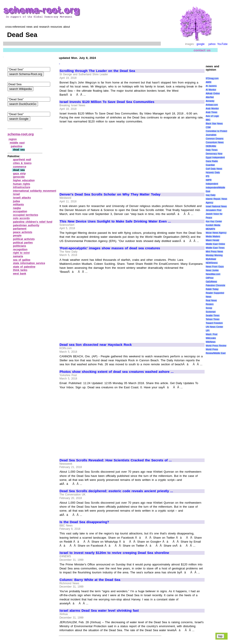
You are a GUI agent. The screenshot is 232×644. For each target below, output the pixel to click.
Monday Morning (214, 255)
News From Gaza (215, 267)
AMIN (208, 82)
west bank (20, 274)
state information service (29, 263)
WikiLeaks (211, 338)
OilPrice (210, 278)
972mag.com (212, 78)
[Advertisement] (97, 156)
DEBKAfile (211, 146)
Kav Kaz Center (214, 221)
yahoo (212, 44)
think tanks (20, 270)
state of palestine (24, 267)
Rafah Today (212, 289)
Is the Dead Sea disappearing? (84, 522)
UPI (208, 331)
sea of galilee (22, 260)
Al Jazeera (211, 86)
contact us (202, 50)
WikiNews (211, 342)
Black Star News (214, 124)
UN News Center (214, 327)
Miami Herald (212, 240)
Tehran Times (213, 319)
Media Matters (213, 237)
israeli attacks (22, 198)
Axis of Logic (212, 116)
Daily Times (212, 150)
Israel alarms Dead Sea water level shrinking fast (99, 611)
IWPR (209, 180)
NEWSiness (212, 263)
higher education (24, 180)
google (201, 44)
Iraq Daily (211, 195)
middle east (17, 143)
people (17, 236)
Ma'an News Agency (216, 233)
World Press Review (216, 346)
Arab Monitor (212, 109)
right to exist (21, 253)
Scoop (209, 308)
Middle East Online (215, 244)
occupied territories (26, 215)
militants (18, 205)
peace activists (23, 232)
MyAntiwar (211, 259)
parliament (20, 229)
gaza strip (19, 174)
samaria (18, 256)
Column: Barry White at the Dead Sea (90, 580)
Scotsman (211, 312)
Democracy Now (214, 154)
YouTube (222, 44)
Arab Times (211, 112)
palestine (17, 146)
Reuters (210, 304)
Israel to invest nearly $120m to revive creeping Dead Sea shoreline (114, 553)
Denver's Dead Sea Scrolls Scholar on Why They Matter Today (110, 194)
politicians (20, 246)
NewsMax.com (213, 274)
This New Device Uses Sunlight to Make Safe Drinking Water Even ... (115, 221)
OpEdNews (211, 282)
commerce (20, 167)
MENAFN (210, 229)
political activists (24, 239)
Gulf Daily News (214, 169)
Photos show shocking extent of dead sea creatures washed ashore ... (116, 372)
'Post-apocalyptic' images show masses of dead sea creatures (110, 248)
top (220, 636)
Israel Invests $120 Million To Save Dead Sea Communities (107, 102)
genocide (19, 177)
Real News (211, 301)
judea (16, 201)
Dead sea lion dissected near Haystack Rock (96, 345)
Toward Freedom (214, 323)
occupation (20, 211)
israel (16, 194)
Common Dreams (215, 139)
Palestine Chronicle (215, 285)
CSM (208, 127)
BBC (208, 120)
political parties (23, 243)
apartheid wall (22, 160)
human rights (22, 184)
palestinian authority (26, 225)
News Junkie (212, 270)
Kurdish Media (213, 225)
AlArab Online (213, 94)
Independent (212, 184)
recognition (20, 249)
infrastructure (22, 187)
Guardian (210, 165)
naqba (17, 208)
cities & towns (22, 163)
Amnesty (210, 101)
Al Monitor (211, 90)
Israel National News (216, 206)
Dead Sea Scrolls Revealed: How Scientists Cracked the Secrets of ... (116, 460)
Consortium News (215, 142)
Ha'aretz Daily (213, 173)
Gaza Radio (212, 161)
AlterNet (210, 97)
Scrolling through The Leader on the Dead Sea (97, 71)
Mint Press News (214, 252)
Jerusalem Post (214, 210)
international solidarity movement (35, 191)
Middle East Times (215, 248)
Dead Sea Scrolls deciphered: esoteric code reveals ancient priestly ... (116, 491)
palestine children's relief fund (33, 222)
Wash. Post (211, 334)
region (13, 139)
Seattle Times (213, 316)
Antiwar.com (212, 105)
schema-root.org (21, 134)
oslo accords (21, 218)
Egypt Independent (215, 158)
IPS (207, 176)
